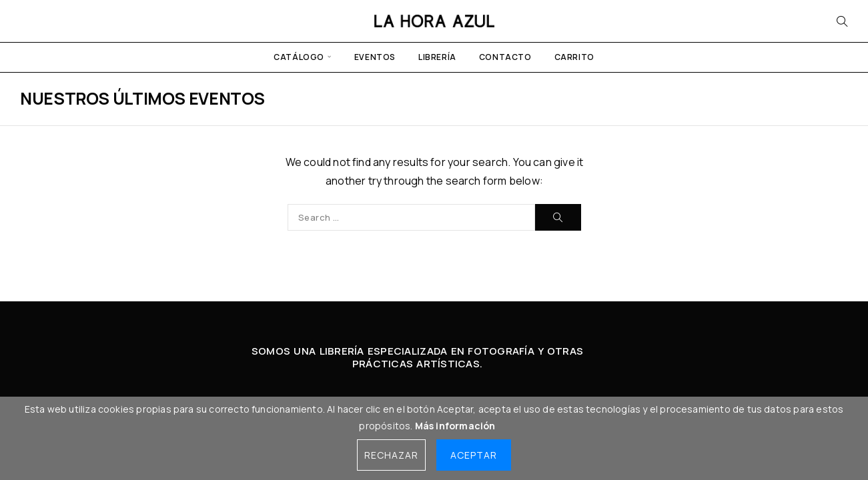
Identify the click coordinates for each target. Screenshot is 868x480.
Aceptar (474, 455)
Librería (437, 57)
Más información (455, 426)
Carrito (574, 57)
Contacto (505, 57)
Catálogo (299, 57)
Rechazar (391, 455)
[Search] (842, 21)
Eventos (375, 57)
